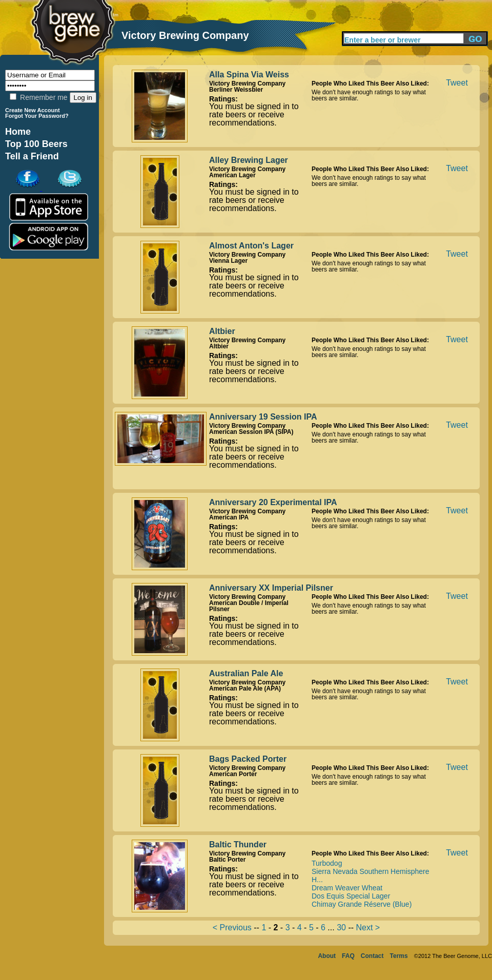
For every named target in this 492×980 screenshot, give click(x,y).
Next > (368, 927)
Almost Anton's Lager (251, 246)
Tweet (457, 83)
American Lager (232, 175)
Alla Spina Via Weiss (249, 75)
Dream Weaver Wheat (347, 888)
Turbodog (327, 863)
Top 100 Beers (36, 144)
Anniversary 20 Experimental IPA (273, 502)
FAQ (348, 956)
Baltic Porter (227, 860)
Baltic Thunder (238, 845)
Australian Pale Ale (246, 673)
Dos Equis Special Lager (351, 896)
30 (341, 927)
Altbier (222, 331)
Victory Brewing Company (247, 84)
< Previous (232, 927)
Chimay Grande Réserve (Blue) (362, 904)
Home (18, 132)
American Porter (233, 774)
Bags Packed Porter (248, 759)
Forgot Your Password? (37, 116)
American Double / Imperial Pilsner (249, 606)
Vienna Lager (228, 261)
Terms (399, 956)
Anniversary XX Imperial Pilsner (271, 588)
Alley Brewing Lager (249, 160)
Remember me (38, 97)
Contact (372, 956)
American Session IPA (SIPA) (251, 432)
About (327, 956)
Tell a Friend (32, 156)
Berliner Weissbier (236, 90)
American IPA (229, 517)
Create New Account (33, 110)
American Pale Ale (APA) (245, 689)
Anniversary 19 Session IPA (263, 417)
